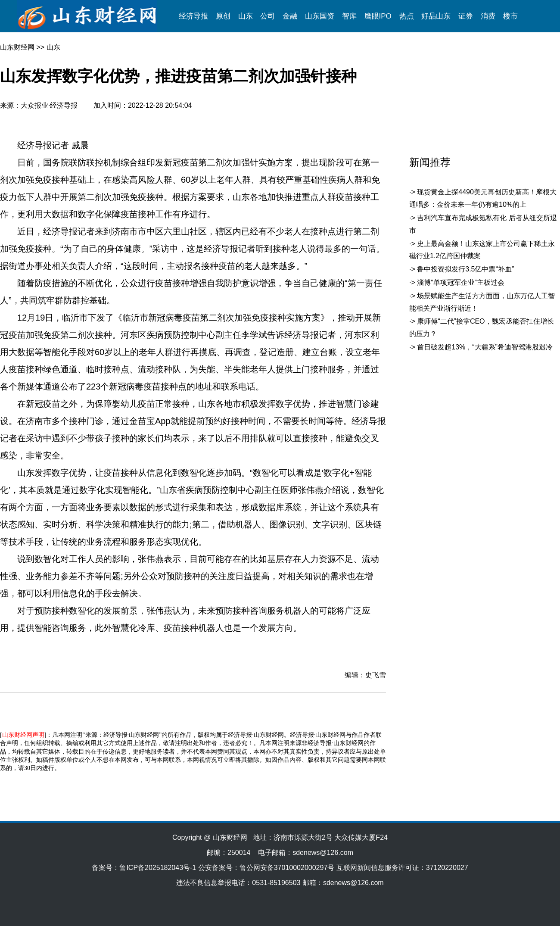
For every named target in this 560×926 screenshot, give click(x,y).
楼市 (510, 16)
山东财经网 (17, 47)
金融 (290, 16)
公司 (268, 16)
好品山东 (436, 16)
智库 (349, 16)
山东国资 (320, 16)
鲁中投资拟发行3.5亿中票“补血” (465, 269)
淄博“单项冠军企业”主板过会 (461, 282)
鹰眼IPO (378, 16)
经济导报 (193, 16)
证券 (466, 16)
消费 (488, 16)
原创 (223, 16)
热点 (407, 16)
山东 (246, 16)
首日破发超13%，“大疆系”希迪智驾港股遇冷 (485, 347)
